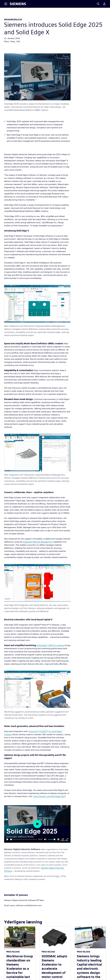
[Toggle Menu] (6, 4)
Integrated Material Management (38, 542)
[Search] (98, 4)
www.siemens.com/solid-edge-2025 (49, 796)
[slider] (24, 839)
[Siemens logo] (18, 4)
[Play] (7, 839)
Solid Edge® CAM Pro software (51, 645)
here (58, 876)
